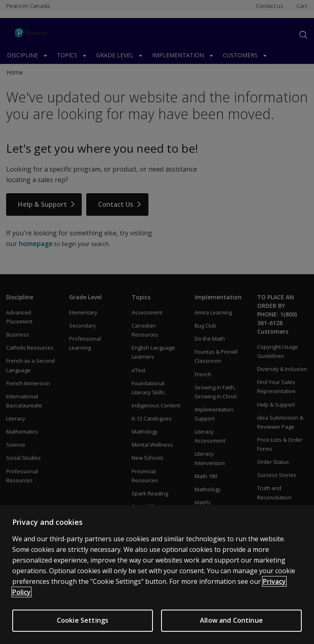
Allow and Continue (231, 626)
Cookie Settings (83, 626)
